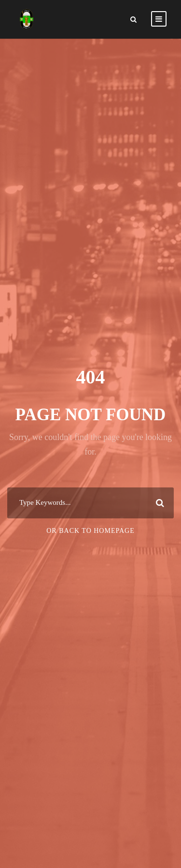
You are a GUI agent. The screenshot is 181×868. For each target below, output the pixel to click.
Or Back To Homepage (90, 531)
